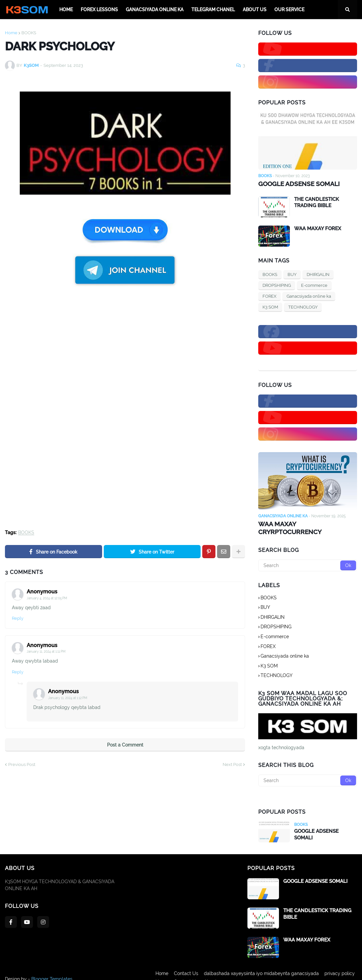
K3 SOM (270, 306)
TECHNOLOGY (303, 306)
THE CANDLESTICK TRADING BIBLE (317, 202)
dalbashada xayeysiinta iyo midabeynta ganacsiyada (261, 970)
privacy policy (342, 970)
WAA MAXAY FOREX (318, 228)
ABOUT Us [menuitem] (255, 10)
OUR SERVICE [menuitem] (289, 10)
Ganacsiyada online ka (309, 296)
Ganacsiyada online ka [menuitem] (155, 10)
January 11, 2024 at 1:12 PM (68, 698)
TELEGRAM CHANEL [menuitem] (213, 10)
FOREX (269, 296)
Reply (18, 618)
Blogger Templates (52, 970)
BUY (292, 274)
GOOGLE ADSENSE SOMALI (297, 184)
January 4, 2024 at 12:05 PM (47, 598)
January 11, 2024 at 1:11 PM (46, 652)
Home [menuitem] (66, 10)
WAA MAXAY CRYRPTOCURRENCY (306, 523)
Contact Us (184, 970)
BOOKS (29, 33)
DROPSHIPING (277, 285)
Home (11, 33)
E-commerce (314, 285)
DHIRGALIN (318, 274)
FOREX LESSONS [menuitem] (99, 10)
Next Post (232, 764)
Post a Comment (125, 745)
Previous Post (22, 764)
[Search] (308, 557)
